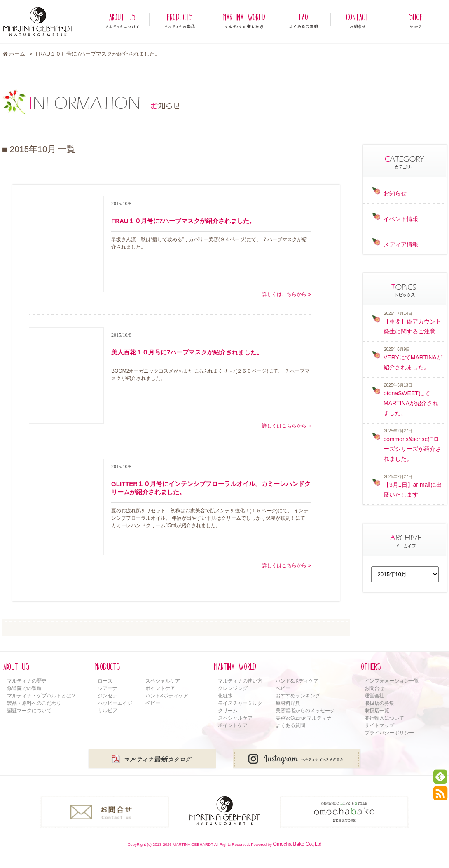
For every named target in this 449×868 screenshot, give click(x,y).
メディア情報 (401, 244)
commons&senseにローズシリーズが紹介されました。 (412, 449)
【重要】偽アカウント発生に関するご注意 (412, 326)
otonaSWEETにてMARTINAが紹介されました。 (411, 403)
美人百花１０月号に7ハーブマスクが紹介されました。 (187, 352)
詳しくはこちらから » (286, 294)
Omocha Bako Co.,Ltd (297, 844)
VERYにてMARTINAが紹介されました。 (413, 362)
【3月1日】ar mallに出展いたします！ (413, 490)
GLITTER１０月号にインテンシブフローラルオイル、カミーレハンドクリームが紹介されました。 (211, 488)
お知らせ (395, 193)
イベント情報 (401, 219)
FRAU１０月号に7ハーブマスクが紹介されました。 (183, 221)
